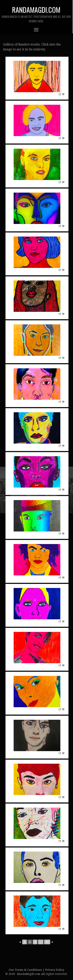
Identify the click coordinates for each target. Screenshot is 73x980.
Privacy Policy (55, 970)
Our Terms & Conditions (26, 970)
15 (47, 942)
